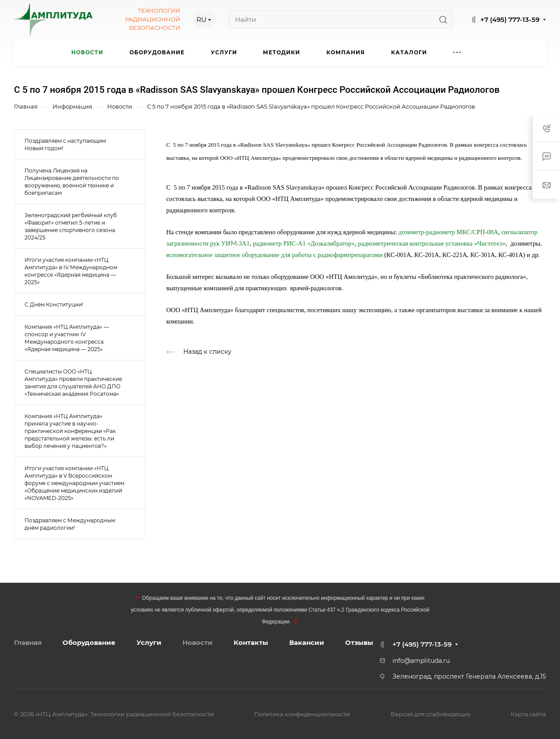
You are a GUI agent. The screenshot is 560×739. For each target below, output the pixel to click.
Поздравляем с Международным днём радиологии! (70, 524)
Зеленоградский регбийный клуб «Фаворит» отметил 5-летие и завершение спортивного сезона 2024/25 (71, 226)
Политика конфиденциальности (302, 714)
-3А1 (243, 243)
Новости (198, 642)
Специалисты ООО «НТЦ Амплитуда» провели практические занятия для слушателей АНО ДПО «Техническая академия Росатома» (73, 383)
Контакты (251, 642)
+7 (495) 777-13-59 (510, 19)
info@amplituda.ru (421, 661)
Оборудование (89, 642)
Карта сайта (528, 714)
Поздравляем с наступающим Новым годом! (65, 144)
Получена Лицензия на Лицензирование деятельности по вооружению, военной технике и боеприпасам (72, 182)
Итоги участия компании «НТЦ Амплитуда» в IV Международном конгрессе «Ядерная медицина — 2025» (71, 271)
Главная (28, 642)
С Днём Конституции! (54, 304)
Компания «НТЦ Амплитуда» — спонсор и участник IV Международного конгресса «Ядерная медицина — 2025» (67, 338)
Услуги (149, 642)
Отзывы (359, 642)
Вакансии (307, 642)
